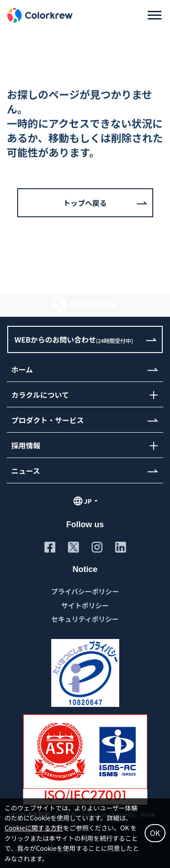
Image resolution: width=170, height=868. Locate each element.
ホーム (22, 369)
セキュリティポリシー (85, 619)
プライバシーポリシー (85, 591)
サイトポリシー (85, 605)
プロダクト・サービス (48, 420)
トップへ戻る (85, 203)
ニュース (26, 471)
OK (155, 833)
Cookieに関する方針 (34, 828)
